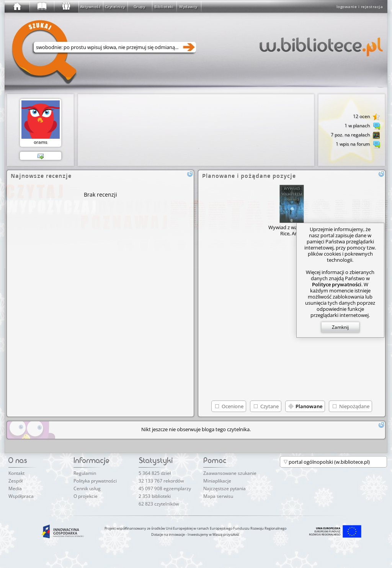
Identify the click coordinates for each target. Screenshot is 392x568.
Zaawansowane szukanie (230, 473)
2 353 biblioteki (155, 496)
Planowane (309, 406)
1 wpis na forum (358, 144)
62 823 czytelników (159, 504)
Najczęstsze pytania (225, 488)
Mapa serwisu (218, 496)
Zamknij (340, 327)
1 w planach (362, 126)
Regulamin (85, 473)
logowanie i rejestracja (360, 7)
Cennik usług (87, 488)
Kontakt (16, 473)
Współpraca (21, 496)
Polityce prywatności (337, 284)
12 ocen (367, 117)
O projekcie (86, 496)
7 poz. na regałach (355, 135)
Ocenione (233, 406)
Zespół (16, 481)
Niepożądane (354, 406)
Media (15, 488)
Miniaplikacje (217, 481)
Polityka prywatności (95, 481)
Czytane (269, 406)
